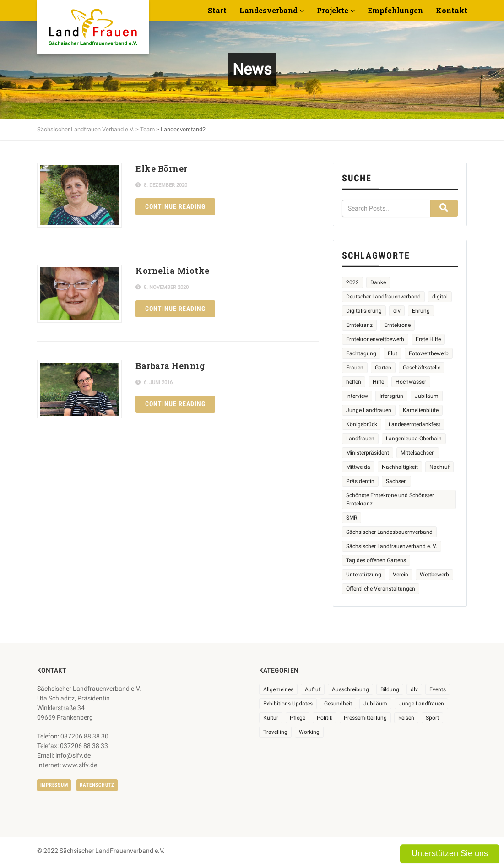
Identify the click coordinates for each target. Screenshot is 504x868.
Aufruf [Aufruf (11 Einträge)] (313, 689)
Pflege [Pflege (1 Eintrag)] (298, 718)
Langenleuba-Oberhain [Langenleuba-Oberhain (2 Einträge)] (414, 439)
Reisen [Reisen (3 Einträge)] (406, 718)
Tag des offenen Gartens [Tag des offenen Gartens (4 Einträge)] (376, 560)
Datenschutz (97, 785)
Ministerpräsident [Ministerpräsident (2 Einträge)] (368, 453)
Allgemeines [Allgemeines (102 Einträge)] (278, 689)
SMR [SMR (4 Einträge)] (352, 518)
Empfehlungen (395, 10)
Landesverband (268, 10)
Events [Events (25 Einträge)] (438, 689)
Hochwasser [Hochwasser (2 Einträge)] (411, 382)
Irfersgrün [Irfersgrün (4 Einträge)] (391, 396)
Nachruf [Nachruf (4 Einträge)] (439, 467)
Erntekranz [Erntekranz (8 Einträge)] (359, 325)
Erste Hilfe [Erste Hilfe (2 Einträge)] (428, 339)
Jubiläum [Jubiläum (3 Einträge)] (375, 704)
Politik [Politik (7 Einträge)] (325, 718)
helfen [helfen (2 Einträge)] (354, 382)
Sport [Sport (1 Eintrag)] (432, 718)
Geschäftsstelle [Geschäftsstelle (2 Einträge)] (422, 368)
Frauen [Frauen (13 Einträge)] (355, 368)
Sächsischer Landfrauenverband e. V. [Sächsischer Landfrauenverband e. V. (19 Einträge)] (392, 546)
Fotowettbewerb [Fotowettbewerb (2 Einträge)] (429, 353)
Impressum (54, 785)
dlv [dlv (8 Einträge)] (414, 689)
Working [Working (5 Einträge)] (309, 732)
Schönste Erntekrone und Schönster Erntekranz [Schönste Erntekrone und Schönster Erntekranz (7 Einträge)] (390, 499)
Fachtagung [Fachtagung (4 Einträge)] (361, 353)
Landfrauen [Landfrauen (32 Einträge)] (360, 439)
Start (217, 10)
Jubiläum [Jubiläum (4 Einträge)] (427, 396)
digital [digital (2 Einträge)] (440, 297)
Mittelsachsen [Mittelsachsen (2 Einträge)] (418, 453)
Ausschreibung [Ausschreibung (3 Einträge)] (350, 689)
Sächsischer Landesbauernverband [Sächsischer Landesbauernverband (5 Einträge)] (389, 532)
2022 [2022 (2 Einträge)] (352, 282)
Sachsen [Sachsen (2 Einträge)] (396, 481)
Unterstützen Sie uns (450, 853)
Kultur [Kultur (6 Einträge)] (271, 718)
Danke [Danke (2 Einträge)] (378, 282)
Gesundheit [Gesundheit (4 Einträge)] (338, 704)
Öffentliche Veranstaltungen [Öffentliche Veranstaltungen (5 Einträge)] (381, 589)
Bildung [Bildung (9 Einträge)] (390, 689)
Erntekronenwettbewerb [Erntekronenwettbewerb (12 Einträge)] (375, 339)
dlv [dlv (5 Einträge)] (397, 311)
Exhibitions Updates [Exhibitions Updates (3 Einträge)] (288, 704)
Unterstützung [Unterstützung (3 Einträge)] (364, 575)
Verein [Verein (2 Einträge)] (401, 575)
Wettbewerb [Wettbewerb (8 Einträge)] (434, 575)
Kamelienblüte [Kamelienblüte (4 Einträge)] (421, 410)
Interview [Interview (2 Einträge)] (357, 396)
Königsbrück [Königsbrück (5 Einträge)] (362, 424)
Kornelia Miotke (173, 271)
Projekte (333, 10)
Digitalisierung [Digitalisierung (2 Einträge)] (364, 311)
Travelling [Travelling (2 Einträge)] (275, 732)
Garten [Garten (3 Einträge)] (383, 368)
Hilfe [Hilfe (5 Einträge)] (378, 382)
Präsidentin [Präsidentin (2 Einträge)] (360, 481)
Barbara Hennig (170, 366)
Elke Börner (162, 168)
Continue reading (175, 206)
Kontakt (452, 10)
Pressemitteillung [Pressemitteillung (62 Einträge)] (365, 718)
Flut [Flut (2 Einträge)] (393, 353)
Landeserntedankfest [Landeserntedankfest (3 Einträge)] (415, 424)
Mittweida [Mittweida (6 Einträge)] (358, 467)
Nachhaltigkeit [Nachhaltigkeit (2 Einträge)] (400, 467)
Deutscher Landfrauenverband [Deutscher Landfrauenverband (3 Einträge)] (383, 297)
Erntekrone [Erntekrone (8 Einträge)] (397, 325)
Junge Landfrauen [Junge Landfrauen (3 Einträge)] (369, 410)
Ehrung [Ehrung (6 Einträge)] (421, 311)
